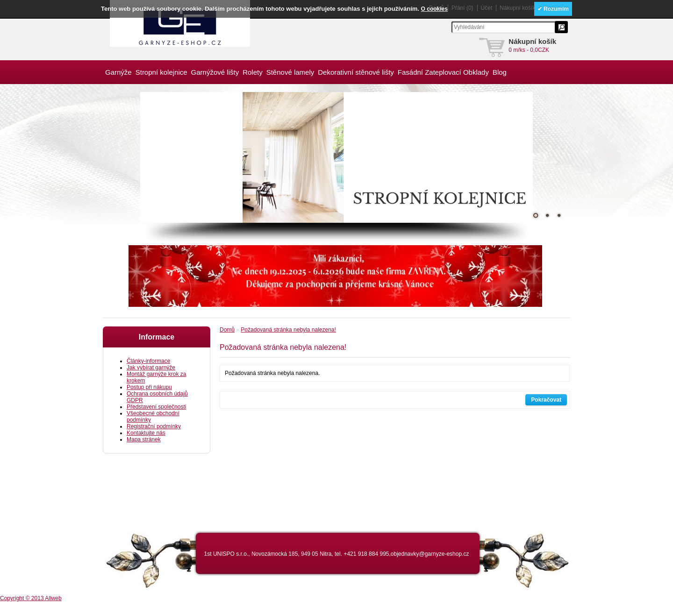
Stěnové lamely (290, 72)
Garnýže (118, 72)
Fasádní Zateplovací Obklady (443, 72)
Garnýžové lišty (215, 72)
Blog (500, 72)
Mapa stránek (144, 439)
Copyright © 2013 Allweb (31, 598)
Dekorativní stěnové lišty (356, 72)
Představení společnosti (156, 407)
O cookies (434, 9)
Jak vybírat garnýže (151, 368)
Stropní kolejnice (161, 72)
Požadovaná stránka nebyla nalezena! (288, 330)
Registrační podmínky (154, 426)
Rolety (253, 72)
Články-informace (148, 361)
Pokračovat (546, 400)
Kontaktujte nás (146, 433)
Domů (227, 330)
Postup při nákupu (149, 387)
